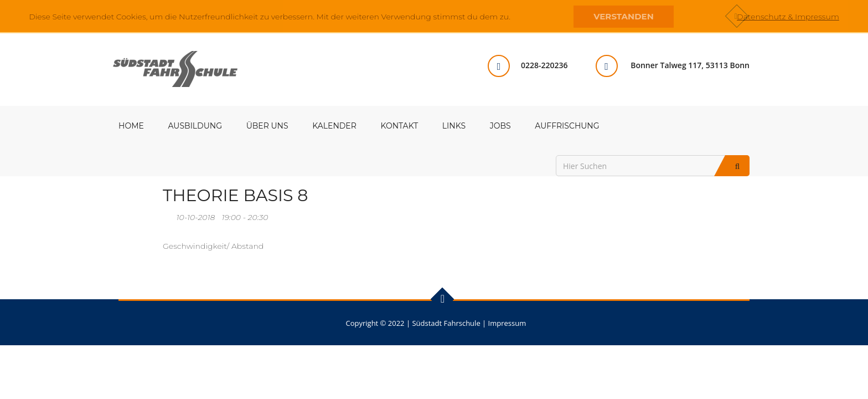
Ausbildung (195, 126)
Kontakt (400, 126)
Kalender (334, 126)
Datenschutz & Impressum (788, 17)
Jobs (500, 126)
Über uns (267, 126)
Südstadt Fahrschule (446, 323)
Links (454, 126)
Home (131, 126)
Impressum (507, 323)
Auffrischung (567, 126)
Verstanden (623, 16)
